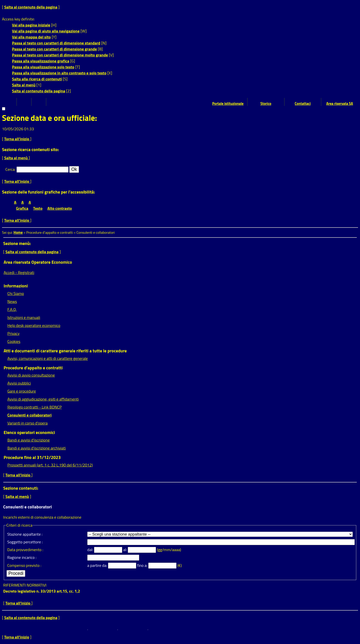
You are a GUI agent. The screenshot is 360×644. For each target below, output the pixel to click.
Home (18, 232)
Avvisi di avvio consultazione (31, 375)
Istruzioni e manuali (24, 317)
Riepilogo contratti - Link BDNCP (34, 407)
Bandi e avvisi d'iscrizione (28, 440)
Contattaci (303, 104)
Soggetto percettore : (25, 542)
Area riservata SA (340, 104)
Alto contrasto (60, 208)
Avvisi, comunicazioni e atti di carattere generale (47, 358)
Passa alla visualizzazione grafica (41, 61)
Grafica (22, 208)
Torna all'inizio (17, 139)
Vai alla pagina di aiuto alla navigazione (46, 31)
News (12, 301)
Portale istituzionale (228, 104)
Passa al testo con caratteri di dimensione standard (56, 43)
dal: (91, 550)
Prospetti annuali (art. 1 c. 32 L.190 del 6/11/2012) (50, 465)
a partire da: (98, 565)
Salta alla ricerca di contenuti (37, 79)
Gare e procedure (21, 391)
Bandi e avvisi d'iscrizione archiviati (36, 448)
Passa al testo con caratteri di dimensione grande (54, 49)
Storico (266, 104)
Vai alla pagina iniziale (31, 25)
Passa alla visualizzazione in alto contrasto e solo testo (59, 73)
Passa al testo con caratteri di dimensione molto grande (60, 55)
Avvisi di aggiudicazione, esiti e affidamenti (43, 399)
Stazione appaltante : (25, 534)
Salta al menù (24, 85)
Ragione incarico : (22, 557)
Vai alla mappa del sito (31, 37)
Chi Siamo (15, 293)
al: (126, 550)
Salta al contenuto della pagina (31, 7)
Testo (38, 208)
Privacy (13, 333)
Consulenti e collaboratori (29, 415)
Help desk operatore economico (34, 325)
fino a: (143, 565)
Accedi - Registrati (19, 272)
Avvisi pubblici (19, 383)
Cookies (14, 341)
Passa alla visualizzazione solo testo (43, 67)
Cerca (10, 169)
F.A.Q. (12, 309)
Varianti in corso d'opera (27, 423)
